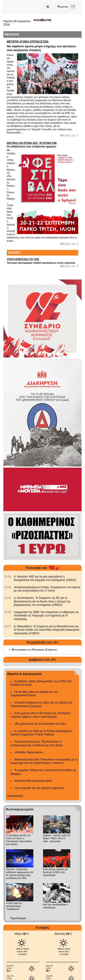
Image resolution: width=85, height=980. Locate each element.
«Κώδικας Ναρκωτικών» (29, 752)
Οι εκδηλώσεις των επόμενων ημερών (42, 145)
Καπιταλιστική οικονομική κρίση (33, 781)
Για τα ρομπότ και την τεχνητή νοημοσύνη (39, 788)
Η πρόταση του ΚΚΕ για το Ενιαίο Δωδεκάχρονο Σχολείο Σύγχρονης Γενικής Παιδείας (41, 733)
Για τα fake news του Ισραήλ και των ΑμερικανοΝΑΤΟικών (34, 694)
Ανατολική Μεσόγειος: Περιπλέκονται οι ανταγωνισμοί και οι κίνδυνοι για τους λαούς (37, 743)
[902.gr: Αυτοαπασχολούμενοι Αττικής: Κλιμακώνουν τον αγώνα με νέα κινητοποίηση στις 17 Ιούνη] (8, 587)
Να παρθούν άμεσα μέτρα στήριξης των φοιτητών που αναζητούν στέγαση (42, 46)
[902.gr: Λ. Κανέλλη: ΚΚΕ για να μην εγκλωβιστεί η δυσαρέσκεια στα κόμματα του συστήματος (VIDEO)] (8, 577)
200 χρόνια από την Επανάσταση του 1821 (40, 724)
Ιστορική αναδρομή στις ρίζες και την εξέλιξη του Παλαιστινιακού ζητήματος (41, 704)
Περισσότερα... (16, 796)
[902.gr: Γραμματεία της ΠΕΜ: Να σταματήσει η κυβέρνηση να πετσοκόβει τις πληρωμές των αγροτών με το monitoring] (8, 612)
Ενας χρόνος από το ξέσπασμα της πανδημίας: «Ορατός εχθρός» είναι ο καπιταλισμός (41, 715)
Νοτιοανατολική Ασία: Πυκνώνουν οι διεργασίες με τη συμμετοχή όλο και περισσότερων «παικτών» (44, 761)
